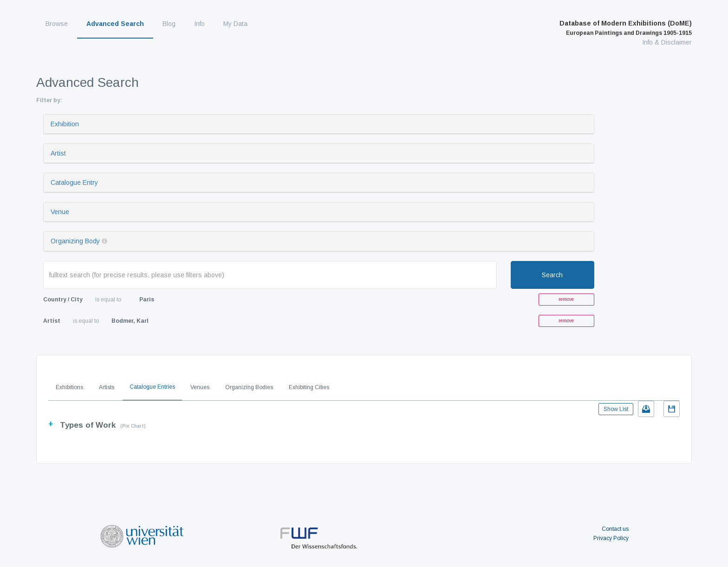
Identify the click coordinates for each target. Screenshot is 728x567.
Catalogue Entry (74, 182)
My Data (235, 24)
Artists (107, 387)
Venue (60, 212)
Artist (58, 153)
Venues (200, 387)
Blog (169, 24)
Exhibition (65, 124)
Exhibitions (69, 387)
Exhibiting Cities (309, 387)
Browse (57, 24)
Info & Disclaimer (667, 42)
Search (552, 275)
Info (199, 24)
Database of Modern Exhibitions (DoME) (626, 28)
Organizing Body (75, 241)
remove (566, 299)
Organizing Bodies (249, 387)
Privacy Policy (611, 538)
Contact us (615, 529)
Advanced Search (115, 24)
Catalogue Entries (152, 387)
